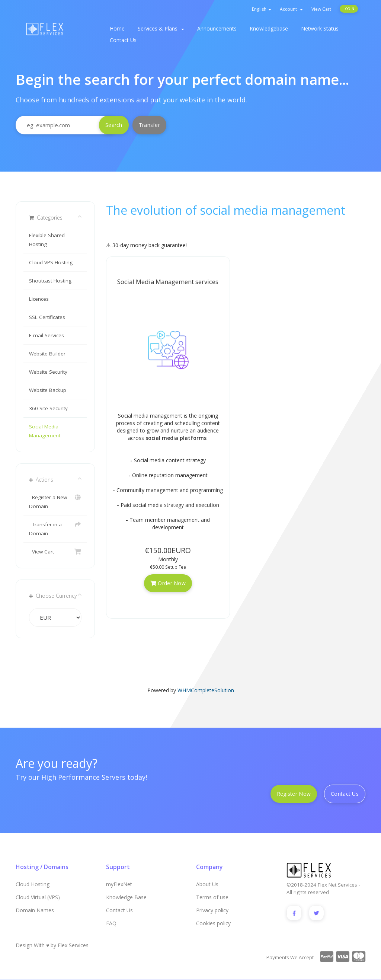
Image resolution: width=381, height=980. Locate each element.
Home (117, 28)
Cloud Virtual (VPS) (38, 897)
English (262, 9)
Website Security (48, 372)
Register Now (294, 794)
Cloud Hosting (33, 884)
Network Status (320, 28)
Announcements (217, 28)
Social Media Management (45, 431)
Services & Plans (161, 28)
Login (349, 9)
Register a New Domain (55, 501)
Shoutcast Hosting (50, 281)
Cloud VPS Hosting (51, 262)
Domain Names (35, 910)
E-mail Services (47, 335)
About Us (207, 884)
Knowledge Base (126, 897)
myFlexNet (119, 884)
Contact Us (123, 40)
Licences (39, 299)
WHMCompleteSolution (206, 690)
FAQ (111, 923)
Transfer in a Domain (55, 528)
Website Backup (48, 390)
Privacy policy (212, 910)
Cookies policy (213, 923)
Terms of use (212, 897)
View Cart (321, 9)
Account (291, 9)
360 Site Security (48, 408)
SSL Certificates (47, 317)
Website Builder (47, 354)
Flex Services (73, 946)
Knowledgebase (269, 28)
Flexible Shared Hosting (47, 240)
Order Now (168, 583)
